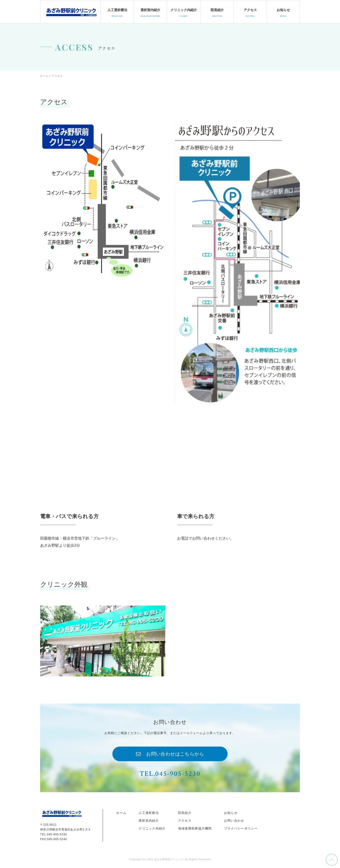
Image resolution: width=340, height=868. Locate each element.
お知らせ (231, 813)
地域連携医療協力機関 (195, 829)
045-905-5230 (57, 835)
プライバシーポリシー (241, 829)
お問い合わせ (234, 821)
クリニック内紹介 (152, 829)
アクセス (185, 821)
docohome (71, 12)
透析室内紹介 (149, 821)
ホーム (121, 813)
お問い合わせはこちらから (175, 754)
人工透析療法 (149, 813)
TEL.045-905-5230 (170, 774)
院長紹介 (185, 813)
